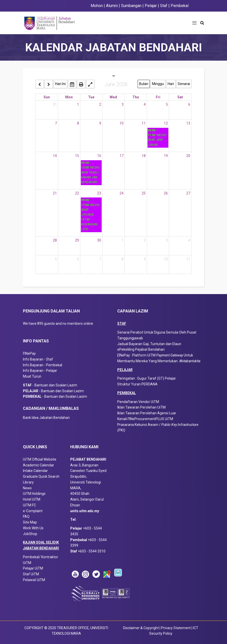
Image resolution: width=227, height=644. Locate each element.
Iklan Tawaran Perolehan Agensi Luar (147, 413)
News (27, 488)
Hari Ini (60, 84)
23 (99, 193)
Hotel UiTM (32, 499)
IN (121, 355)
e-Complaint (33, 511)
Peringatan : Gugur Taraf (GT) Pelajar (147, 378)
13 (188, 123)
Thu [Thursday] (136, 97)
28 (55, 240)
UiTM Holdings (34, 494)
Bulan (144, 84)
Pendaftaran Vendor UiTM (138, 402)
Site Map (30, 522)
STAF (122, 324)
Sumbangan (131, 6)
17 (122, 156)
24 (122, 193)
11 (144, 123)
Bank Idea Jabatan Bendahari (46, 418)
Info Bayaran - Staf (38, 359)
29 (77, 240)
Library (28, 482)
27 (188, 193)
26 (166, 193)
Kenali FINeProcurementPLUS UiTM (145, 419)
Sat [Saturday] (180, 97)
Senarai (184, 84)
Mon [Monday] (69, 97)
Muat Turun (32, 376)
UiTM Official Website (40, 459)
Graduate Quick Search (41, 476)
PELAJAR (125, 370)
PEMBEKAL (127, 393)
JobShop (30, 534)
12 (166, 123)
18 (144, 156)
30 (99, 240)
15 (77, 156)
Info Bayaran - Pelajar (40, 371)
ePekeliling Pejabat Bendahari (141, 349)
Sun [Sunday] (47, 97)
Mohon (97, 6)
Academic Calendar (39, 465)
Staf (164, 6)
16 (99, 156)
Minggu (158, 84)
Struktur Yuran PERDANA (137, 384)
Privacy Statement (176, 628)
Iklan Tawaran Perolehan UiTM (141, 407)
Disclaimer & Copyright (141, 628)
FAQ (26, 516)
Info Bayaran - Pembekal (43, 365)
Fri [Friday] (158, 97)
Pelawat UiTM (34, 580)
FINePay (29, 353)
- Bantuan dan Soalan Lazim (51, 385)
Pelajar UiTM (33, 568)
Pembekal (180, 6)
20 (188, 156)
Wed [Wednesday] (113, 97)
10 (122, 123)
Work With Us (33, 528)
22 (77, 193)
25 (144, 193)
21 (55, 193)
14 (55, 156)
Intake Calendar (35, 471)
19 (166, 156)
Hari (171, 84)
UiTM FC (29, 505)
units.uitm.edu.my (85, 511)
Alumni (112, 6)
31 (55, 104)
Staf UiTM (31, 574)
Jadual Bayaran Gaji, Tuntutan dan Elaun (149, 344)
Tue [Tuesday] (91, 97)
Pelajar (150, 6)
